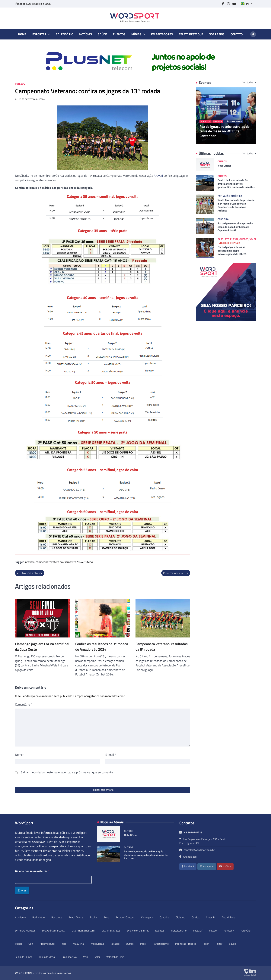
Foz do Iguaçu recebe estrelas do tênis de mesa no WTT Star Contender (225, 131)
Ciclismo (180, 917)
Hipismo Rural (47, 944)
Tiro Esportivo (69, 957)
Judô (64, 944)
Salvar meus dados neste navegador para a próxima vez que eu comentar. (68, 772)
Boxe (106, 917)
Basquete (223, 239)
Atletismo (20, 917)
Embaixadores (162, 34)
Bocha (93, 917)
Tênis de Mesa (234, 122)
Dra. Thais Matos (111, 930)
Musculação (97, 944)
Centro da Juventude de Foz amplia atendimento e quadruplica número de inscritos (236, 184)
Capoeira (223, 219)
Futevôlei (245, 930)
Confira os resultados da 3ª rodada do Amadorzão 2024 (102, 647)
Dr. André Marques (25, 930)
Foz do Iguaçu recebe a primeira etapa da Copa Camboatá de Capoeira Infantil (235, 227)
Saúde (102, 34)
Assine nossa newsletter (32, 871)
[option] (135, 61)
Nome (20, 755)
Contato (237, 34)
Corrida (196, 917)
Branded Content (125, 917)
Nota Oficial (224, 166)
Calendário (65, 34)
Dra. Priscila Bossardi (83, 930)
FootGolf (198, 930)
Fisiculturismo (179, 930)
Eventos (119, 34)
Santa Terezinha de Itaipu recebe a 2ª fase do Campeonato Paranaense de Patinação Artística (236, 205)
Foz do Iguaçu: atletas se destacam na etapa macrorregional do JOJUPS (232, 250)
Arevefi (159, 176)
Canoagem (147, 917)
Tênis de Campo (24, 957)
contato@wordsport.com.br (197, 850)
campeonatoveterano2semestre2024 (59, 562)
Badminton (39, 917)
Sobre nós (217, 34)
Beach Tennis (76, 917)
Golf (31, 944)
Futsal (234, 239)
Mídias (136, 34)
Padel (143, 944)
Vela (86, 957)
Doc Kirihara (229, 917)
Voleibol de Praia (229, 243)
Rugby (219, 944)
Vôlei (253, 239)
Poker (206, 944)
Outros (218, 122)
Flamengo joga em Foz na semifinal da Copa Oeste (42, 647)
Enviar (22, 890)
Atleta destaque (191, 34)
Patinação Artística (230, 196)
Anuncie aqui (188, 857)
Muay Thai (79, 944)
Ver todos (248, 82)
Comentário (24, 704)
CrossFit (211, 917)
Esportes (39, 34)
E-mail (111, 755)
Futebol (20, 84)
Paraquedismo (161, 944)
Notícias (86, 34)
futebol (89, 562)
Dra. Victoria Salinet (138, 930)
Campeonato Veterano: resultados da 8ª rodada (162, 647)
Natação (115, 944)
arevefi (30, 562)
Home (22, 34)
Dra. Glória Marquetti (54, 930)
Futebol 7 (229, 930)
